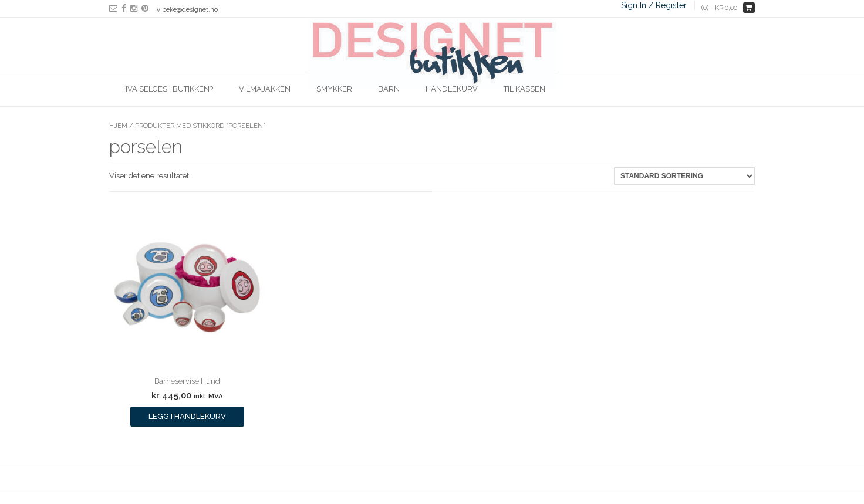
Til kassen (524, 89)
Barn (389, 89)
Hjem (118, 126)
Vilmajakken (265, 89)
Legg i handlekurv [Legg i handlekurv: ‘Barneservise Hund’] (187, 416)
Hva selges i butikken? (168, 89)
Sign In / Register (654, 5)
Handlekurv (452, 89)
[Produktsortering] (684, 176)
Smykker (334, 89)
